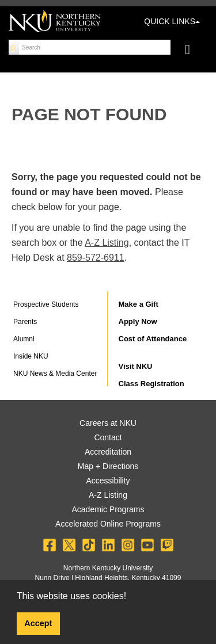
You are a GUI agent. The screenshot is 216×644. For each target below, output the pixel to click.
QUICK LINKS (172, 21)
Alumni (24, 339)
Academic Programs (108, 509)
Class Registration (151, 384)
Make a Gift (139, 304)
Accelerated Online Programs (108, 524)
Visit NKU (136, 366)
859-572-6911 (96, 258)
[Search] (14, 47)
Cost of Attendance (153, 339)
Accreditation (108, 452)
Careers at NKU (108, 423)
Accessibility (108, 481)
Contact (108, 437)
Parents (25, 322)
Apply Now (138, 321)
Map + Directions (108, 466)
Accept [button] (38, 623)
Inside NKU (31, 356)
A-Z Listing (107, 243)
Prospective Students (46, 304)
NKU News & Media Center (55, 374)
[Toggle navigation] (193, 51)
